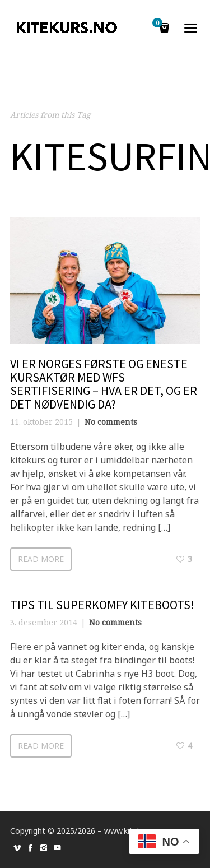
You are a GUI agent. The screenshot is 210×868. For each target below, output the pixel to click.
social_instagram (44, 848)
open (191, 28)
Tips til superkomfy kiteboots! (102, 605)
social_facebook (30, 848)
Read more (41, 559)
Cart (159, 24)
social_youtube (57, 848)
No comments (111, 422)
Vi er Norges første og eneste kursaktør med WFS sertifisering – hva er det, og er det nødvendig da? (104, 384)
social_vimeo (17, 848)
